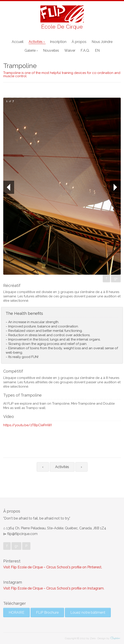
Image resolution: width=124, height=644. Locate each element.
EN (97, 50)
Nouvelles (51, 50)
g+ (116, 279)
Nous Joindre (102, 42)
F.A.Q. (85, 50)
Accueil (18, 42)
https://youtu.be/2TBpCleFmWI (27, 425)
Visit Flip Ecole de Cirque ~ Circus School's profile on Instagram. (54, 588)
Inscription (58, 42)
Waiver (70, 50)
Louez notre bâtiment (88, 612)
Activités (62, 467)
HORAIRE (17, 612)
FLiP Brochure (47, 612)
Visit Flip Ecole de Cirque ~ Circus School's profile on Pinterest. (53, 567)
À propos (79, 42)
